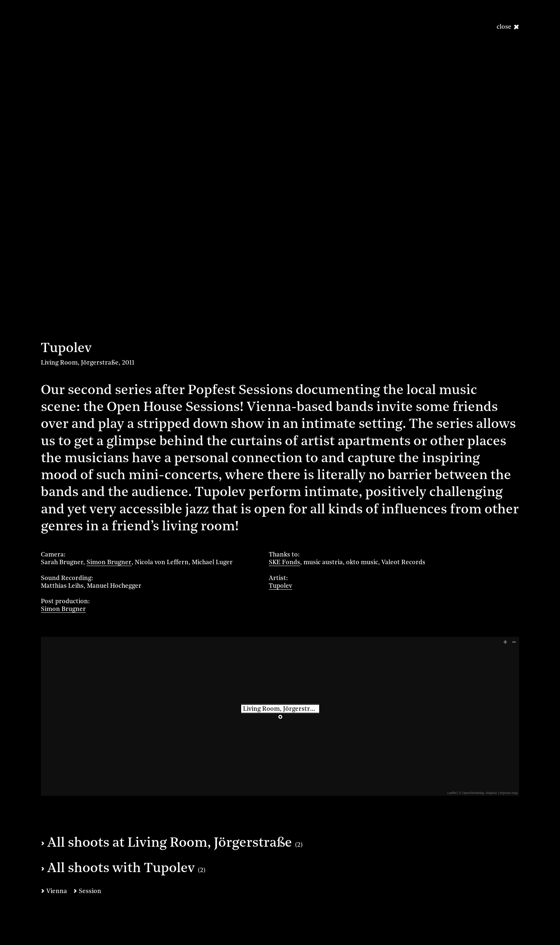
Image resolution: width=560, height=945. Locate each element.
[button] (504, 642)
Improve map (509, 793)
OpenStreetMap (473, 793)
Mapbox (492, 793)
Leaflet (452, 793)
